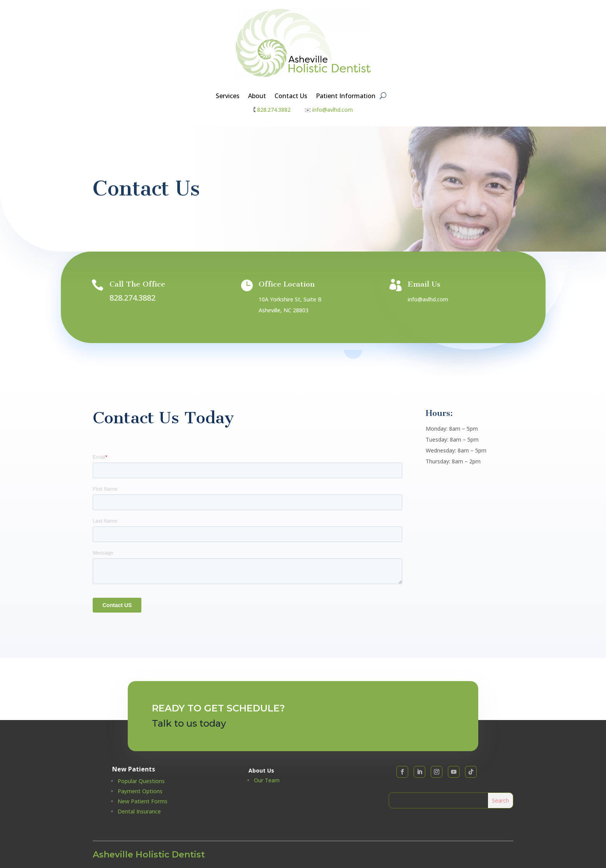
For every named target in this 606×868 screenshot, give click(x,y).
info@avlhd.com (333, 110)
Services (228, 97)
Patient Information (346, 97)
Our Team (267, 780)
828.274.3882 (274, 110)
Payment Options (140, 791)
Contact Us (291, 97)
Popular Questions (141, 781)
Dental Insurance (139, 811)
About (257, 97)
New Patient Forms (143, 801)
